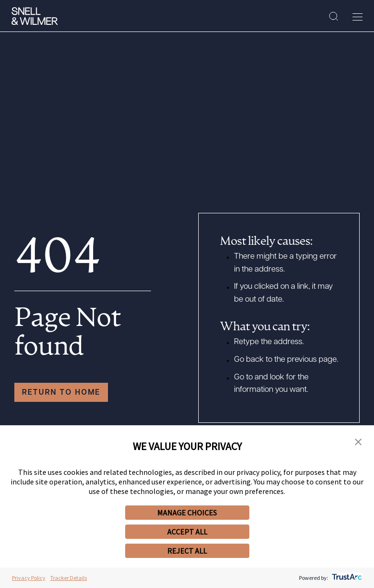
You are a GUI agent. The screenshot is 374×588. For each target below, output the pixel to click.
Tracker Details (69, 578)
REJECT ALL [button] (187, 551)
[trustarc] (346, 578)
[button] (358, 443)
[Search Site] (334, 17)
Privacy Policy (29, 578)
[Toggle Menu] (358, 17)
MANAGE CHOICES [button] (187, 513)
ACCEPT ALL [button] (187, 532)
